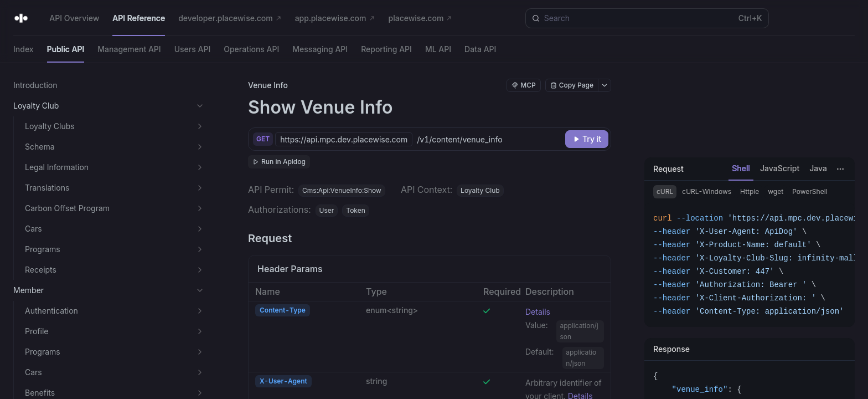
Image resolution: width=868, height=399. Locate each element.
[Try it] (587, 139)
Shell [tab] (741, 168)
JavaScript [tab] (780, 168)
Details (538, 312)
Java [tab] (818, 168)
